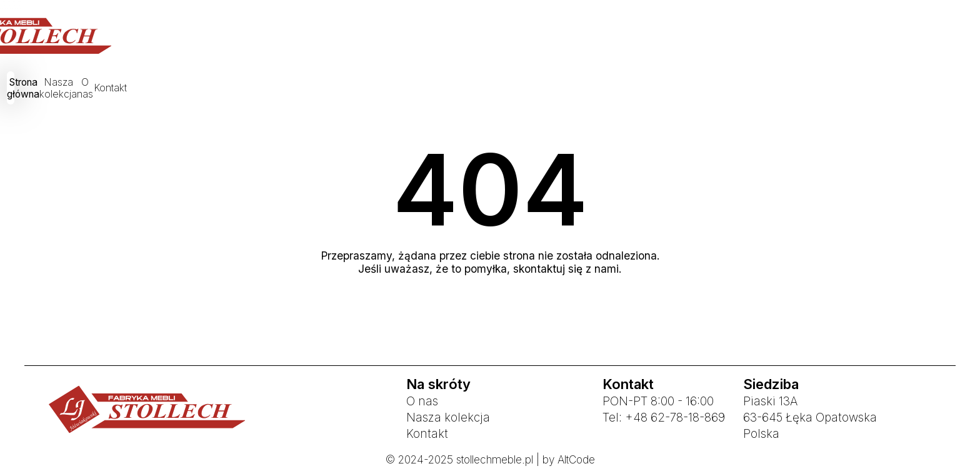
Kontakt (625, 90)
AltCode (576, 459)
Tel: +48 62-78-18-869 (664, 418)
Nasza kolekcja (473, 90)
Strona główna (369, 90)
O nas (557, 90)
